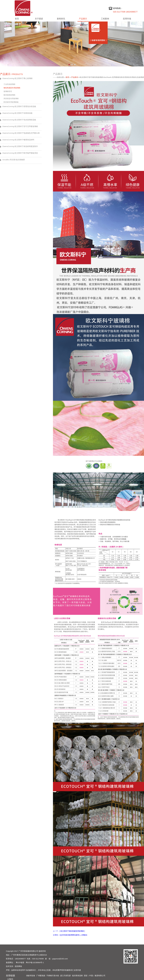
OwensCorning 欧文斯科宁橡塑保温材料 (18, 140)
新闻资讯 (61, 19)
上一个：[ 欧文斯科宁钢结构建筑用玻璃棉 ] (69, 931)
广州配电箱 (41, 976)
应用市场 (127, 19)
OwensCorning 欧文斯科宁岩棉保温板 (17, 113)
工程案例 (105, 19)
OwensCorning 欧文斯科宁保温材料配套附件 (20, 146)
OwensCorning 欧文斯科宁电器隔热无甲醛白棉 (21, 133)
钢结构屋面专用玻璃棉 (12, 88)
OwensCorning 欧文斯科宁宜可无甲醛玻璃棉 (20, 126)
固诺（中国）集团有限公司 (95, 976)
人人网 (81, 935)
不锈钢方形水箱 (53, 976)
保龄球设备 (31, 976)
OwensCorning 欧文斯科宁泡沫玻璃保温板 (19, 120)
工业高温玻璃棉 (9, 84)
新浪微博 (69, 935)
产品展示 (83, 19)
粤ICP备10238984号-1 (35, 962)
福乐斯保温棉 (77, 976)
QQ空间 (63, 935)
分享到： (56, 935)
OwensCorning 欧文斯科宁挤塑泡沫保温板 (19, 106)
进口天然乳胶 (65, 976)
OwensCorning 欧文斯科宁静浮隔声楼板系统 (20, 153)
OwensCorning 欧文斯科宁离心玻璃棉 (17, 78)
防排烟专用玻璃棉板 (11, 102)
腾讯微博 (76, 935)
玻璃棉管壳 (8, 91)
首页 (17, 19)
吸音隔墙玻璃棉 (9, 95)
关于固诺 (39, 19)
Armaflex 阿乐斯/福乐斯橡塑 (14, 160)
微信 (86, 935)
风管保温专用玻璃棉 (11, 98)
